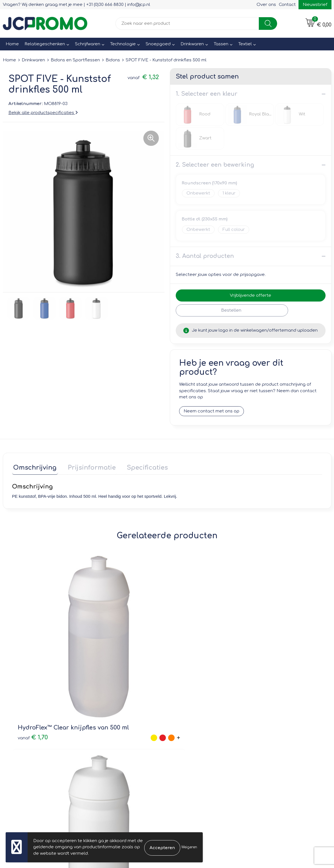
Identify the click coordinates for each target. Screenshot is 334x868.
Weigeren (189, 847)
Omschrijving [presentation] (34, 466)
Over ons (266, 5)
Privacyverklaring (273, 732)
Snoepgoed (158, 44)
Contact (287, 5)
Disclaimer (267, 740)
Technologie (123, 44)
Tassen (221, 44)
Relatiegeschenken (45, 44)
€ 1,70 (27, 652)
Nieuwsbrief (315, 5)
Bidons (113, 60)
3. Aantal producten (205, 256)
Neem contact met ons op (211, 411)
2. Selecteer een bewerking (215, 165)
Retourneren (187, 732)
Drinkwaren (192, 44)
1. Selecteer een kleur (207, 94)
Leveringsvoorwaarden (280, 716)
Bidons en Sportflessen (75, 60)
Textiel (245, 44)
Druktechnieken (109, 740)
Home (12, 44)
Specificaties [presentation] (141, 466)
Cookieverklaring (273, 724)
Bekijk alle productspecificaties (43, 113)
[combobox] (187, 24)
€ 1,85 (182, 652)
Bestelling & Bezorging (198, 724)
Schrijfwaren (88, 44)
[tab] (34, 468)
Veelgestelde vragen (115, 732)
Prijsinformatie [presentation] (88, 466)
